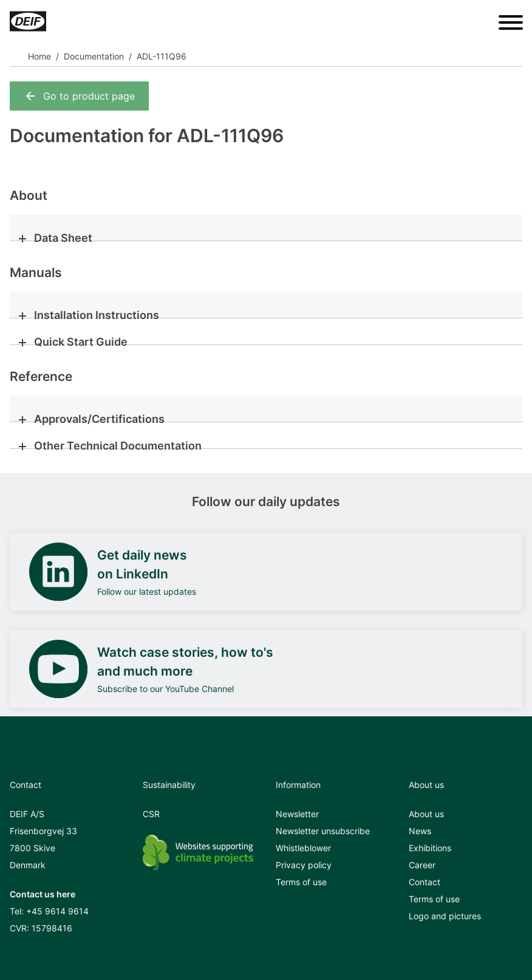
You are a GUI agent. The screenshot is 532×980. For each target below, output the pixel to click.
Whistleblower (303, 848)
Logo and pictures (445, 916)
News (420, 831)
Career (422, 865)
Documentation (94, 56)
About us (426, 814)
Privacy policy (304, 865)
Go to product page (79, 96)
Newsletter (297, 814)
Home (39, 56)
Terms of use (301, 882)
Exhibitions (430, 848)
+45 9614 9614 (57, 911)
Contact (425, 882)
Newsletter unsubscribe (323, 831)
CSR (151, 814)
